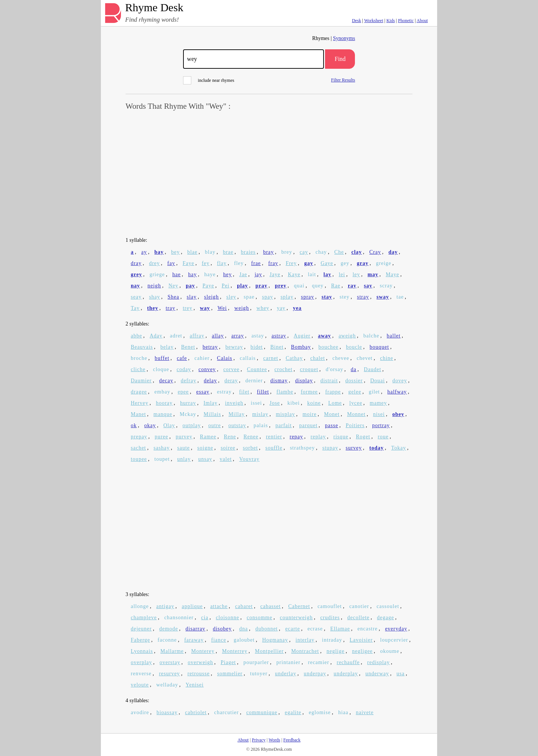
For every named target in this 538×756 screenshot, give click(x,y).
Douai (378, 381)
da (354, 369)
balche (372, 336)
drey (154, 263)
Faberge (140, 640)
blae (192, 252)
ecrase (315, 629)
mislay (260, 414)
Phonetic (406, 21)
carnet (271, 358)
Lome (335, 403)
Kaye (294, 274)
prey (281, 286)
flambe (285, 392)
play (242, 286)
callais (248, 358)
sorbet (250, 448)
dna (243, 629)
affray (197, 336)
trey (188, 308)
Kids (391, 21)
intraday (332, 640)
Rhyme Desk (154, 8)
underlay (286, 674)
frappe (333, 392)
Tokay (399, 448)
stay (327, 297)
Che (339, 252)
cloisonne (228, 618)
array (238, 336)
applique (192, 606)
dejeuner (141, 629)
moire (310, 414)
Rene (230, 437)
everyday (396, 629)
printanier (288, 662)
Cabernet (299, 606)
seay (136, 297)
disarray (196, 629)
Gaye (327, 263)
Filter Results (343, 80)
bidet (257, 347)
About (422, 21)
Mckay (188, 414)
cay (304, 252)
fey (206, 263)
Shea (174, 297)
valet (226, 459)
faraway (194, 640)
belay (167, 347)
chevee (341, 358)
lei (342, 274)
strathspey (302, 448)
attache (219, 606)
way (205, 308)
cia (205, 618)
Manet (138, 414)
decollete (358, 618)
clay (356, 252)
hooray (164, 403)
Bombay (301, 347)
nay (135, 286)
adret (176, 336)
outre (214, 425)
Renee (251, 437)
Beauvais (142, 347)
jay (258, 274)
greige (384, 263)
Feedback (292, 740)
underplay (346, 674)
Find (340, 59)
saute (183, 448)
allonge (140, 606)
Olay (169, 425)
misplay (285, 414)
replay (318, 437)
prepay (139, 437)
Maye (392, 274)
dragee (139, 392)
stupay (330, 448)
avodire (140, 712)
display (304, 381)
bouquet (379, 347)
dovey (400, 381)
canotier (359, 606)
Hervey (140, 403)
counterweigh (296, 618)
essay (203, 392)
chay (321, 252)
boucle (354, 347)
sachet (138, 448)
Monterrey (235, 651)
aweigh (347, 336)
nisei (379, 414)
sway (383, 297)
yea (297, 308)
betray (210, 347)
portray (381, 425)
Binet (277, 347)
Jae (243, 274)
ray (352, 286)
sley (231, 297)
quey (318, 286)
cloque (161, 369)
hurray (188, 403)
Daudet (372, 369)
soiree (228, 448)
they (153, 308)
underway (377, 674)
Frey (291, 263)
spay (268, 297)
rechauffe (348, 662)
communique (262, 712)
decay (166, 381)
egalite (293, 712)
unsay (205, 459)
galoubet (244, 640)
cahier (202, 358)
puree (161, 437)
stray (363, 297)
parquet (308, 425)
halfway (397, 392)
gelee (355, 392)
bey (175, 252)
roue (383, 437)
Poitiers (355, 425)
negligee (362, 651)
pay (190, 286)
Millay (237, 414)
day (393, 252)
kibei (293, 403)
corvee (231, 369)
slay (192, 297)
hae (176, 274)
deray (231, 381)
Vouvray (249, 459)
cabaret (244, 606)
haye (210, 274)
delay (210, 381)
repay (296, 437)
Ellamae (340, 629)
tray (170, 308)
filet (244, 392)
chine (387, 358)
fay (171, 263)
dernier (254, 381)
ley (356, 274)
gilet (374, 392)
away (324, 336)
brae (228, 252)
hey (227, 274)
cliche (138, 369)
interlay (305, 640)
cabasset (271, 606)
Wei (222, 308)
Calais (225, 358)
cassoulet (388, 606)
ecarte (293, 629)
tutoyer (259, 674)
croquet (309, 369)
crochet (284, 369)
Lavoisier (361, 640)
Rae (336, 286)
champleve (144, 618)
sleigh (211, 297)
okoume (390, 651)
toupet (162, 459)
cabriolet (196, 712)
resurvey (169, 674)
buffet (162, 358)
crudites (330, 618)
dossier (354, 381)
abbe (136, 336)
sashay (162, 448)
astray (279, 336)
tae (400, 297)
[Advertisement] (269, 174)
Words (274, 740)
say (368, 286)
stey (345, 297)
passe (332, 425)
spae (249, 297)
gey (345, 263)
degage (386, 618)
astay (258, 336)
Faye (188, 263)
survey (354, 448)
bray (268, 252)
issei (256, 403)
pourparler (256, 662)
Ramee (208, 437)
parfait (284, 425)
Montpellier (269, 651)
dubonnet (266, 629)
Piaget (228, 662)
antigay (165, 606)
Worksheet (374, 21)
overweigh (200, 662)
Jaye (275, 274)
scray (387, 286)
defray (189, 381)
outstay (237, 425)
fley (239, 263)
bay (159, 252)
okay (150, 425)
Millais (212, 414)
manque (163, 414)
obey (398, 414)
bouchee (328, 347)
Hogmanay (275, 640)
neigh (154, 286)
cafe (182, 358)
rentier (274, 437)
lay (327, 274)
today (377, 448)
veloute (140, 685)
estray (224, 392)
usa (401, 674)
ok (134, 425)
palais (261, 425)
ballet (394, 336)
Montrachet (305, 651)
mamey (378, 403)
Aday (156, 336)
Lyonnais (142, 651)
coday (184, 369)
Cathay (294, 358)
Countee (257, 369)
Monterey (203, 651)
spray (307, 297)
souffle (274, 448)
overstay (170, 662)
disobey (222, 629)
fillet (263, 392)
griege (157, 274)
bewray (234, 347)
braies (248, 252)
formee (309, 392)
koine (314, 403)
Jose (275, 403)
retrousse (199, 674)
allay (218, 336)
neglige (336, 651)
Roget (363, 437)
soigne (205, 448)
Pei (225, 286)
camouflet (330, 606)
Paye (208, 286)
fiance (219, 640)
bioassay (167, 712)
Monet (332, 414)
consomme (259, 618)
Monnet (356, 414)
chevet (365, 358)
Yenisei (195, 685)
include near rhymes (209, 80)
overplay (141, 662)
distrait (329, 381)
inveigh (234, 403)
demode (168, 629)
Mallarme (172, 651)
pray (262, 286)
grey (136, 274)
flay (222, 263)
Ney (173, 286)
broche (139, 358)
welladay (167, 685)
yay (281, 308)
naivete (364, 712)
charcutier (226, 712)
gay (309, 263)
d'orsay (335, 369)
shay (155, 297)
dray (136, 263)
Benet (188, 347)
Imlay (211, 403)
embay (162, 392)
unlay (184, 459)
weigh (242, 308)
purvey (184, 437)
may (373, 274)
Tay (135, 308)
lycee (356, 403)
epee (183, 392)
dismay (279, 381)
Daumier (141, 381)
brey (287, 252)
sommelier (230, 674)
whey (263, 308)
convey (207, 369)
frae (256, 263)
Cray (375, 252)
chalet (317, 358)
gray (363, 263)
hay (193, 274)
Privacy (259, 740)
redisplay (378, 662)
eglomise (320, 712)
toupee (139, 459)
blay (210, 252)
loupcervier (394, 640)
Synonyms (344, 38)
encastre (368, 629)
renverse (141, 674)
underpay (315, 674)
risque (341, 437)
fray (273, 263)
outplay (191, 425)
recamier (319, 662)
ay (144, 252)
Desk (357, 21)
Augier (302, 336)
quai (299, 286)
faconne (167, 640)
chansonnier (179, 618)
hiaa (343, 712)
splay (287, 297)
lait (312, 274)
